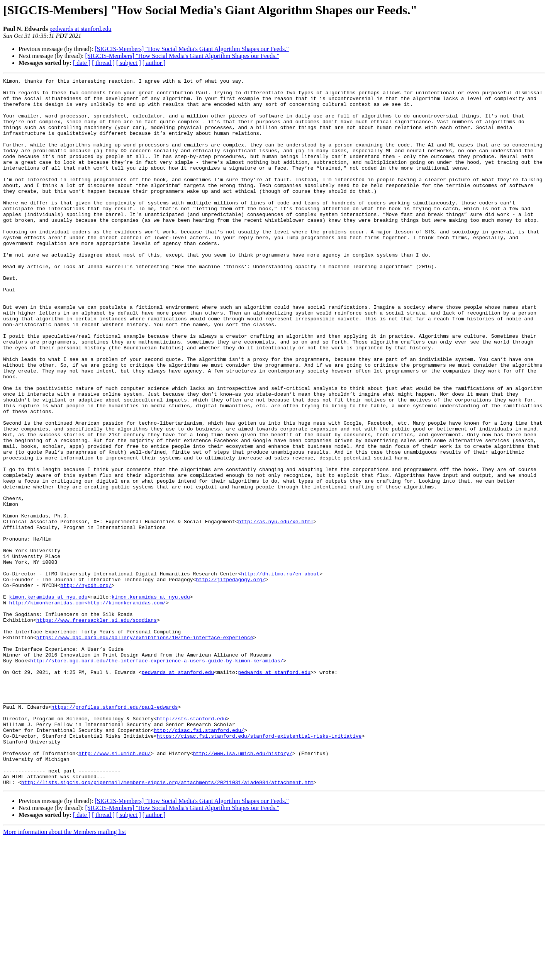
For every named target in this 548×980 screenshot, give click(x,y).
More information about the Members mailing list (64, 973)
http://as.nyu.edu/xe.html (276, 611)
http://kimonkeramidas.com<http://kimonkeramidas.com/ (88, 708)
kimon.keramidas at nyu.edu (48, 701)
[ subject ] (129, 63)
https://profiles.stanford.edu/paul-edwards (115, 833)
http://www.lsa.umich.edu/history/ (242, 889)
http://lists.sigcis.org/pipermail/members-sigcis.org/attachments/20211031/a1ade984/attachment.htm (167, 924)
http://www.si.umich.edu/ (115, 889)
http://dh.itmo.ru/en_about (280, 673)
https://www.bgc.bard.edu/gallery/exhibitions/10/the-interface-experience (145, 750)
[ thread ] (103, 63)
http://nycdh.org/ (86, 687)
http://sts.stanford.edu (191, 847)
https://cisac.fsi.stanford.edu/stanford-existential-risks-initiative (259, 868)
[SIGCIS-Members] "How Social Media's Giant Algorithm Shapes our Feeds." (192, 49)
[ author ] (154, 63)
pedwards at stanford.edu (80, 29)
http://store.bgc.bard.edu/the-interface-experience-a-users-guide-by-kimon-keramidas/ (157, 778)
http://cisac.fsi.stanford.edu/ (199, 861)
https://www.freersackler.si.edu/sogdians (97, 729)
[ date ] (82, 63)
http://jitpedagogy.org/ (230, 680)
